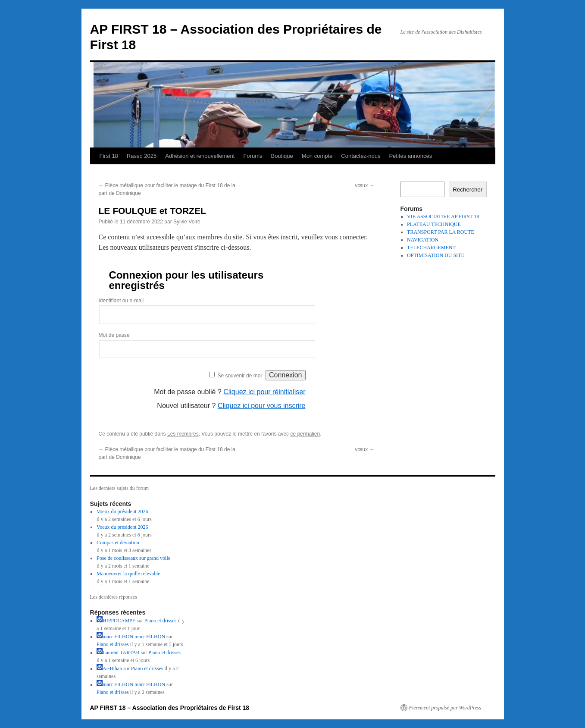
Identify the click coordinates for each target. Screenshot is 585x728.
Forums (253, 156)
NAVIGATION (423, 240)
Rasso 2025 (142, 156)
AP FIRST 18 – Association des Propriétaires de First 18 (170, 708)
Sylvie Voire (187, 222)
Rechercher (468, 190)
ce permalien (305, 434)
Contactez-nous (361, 156)
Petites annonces (410, 156)
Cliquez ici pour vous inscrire (262, 406)
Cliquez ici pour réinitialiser (264, 392)
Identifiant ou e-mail (121, 301)
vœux (364, 185)
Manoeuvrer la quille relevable (128, 574)
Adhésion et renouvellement (200, 156)
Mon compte (317, 156)
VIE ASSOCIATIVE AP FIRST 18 (443, 217)
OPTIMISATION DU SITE (436, 255)
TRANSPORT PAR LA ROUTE (441, 232)
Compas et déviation (118, 543)
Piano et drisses (161, 621)
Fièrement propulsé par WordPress (445, 708)
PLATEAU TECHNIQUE (434, 224)
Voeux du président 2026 (122, 511)
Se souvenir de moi (239, 376)
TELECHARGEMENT (431, 248)
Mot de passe (114, 335)
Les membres (183, 434)
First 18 (109, 156)
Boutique (282, 156)
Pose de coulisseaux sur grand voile (133, 558)
